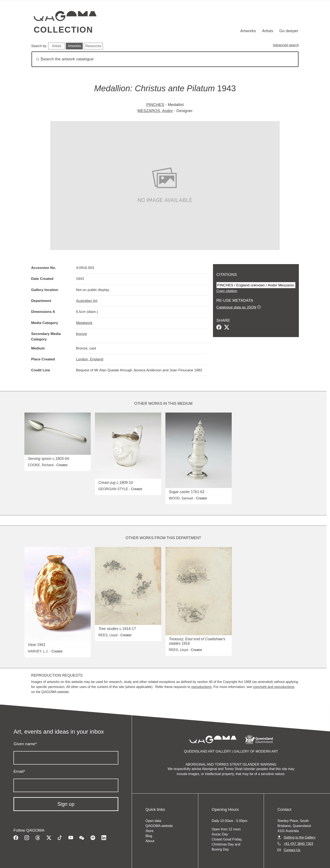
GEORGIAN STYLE (113, 489)
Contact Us (292, 850)
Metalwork (84, 323)
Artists (268, 31)
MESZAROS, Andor (155, 111)
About (150, 841)
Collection (63, 30)
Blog (149, 836)
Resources (93, 46)
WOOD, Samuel (181, 498)
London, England (90, 359)
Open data (153, 821)
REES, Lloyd (108, 635)
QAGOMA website (159, 826)
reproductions (201, 687)
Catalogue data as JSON (236, 307)
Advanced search (286, 45)
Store (149, 831)
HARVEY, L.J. (38, 651)
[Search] (165, 59)
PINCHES (155, 105)
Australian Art (87, 301)
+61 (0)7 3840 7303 (298, 844)
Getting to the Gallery (300, 837)
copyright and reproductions (274, 687)
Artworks (248, 31)
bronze (81, 334)
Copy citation (227, 291)
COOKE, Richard (41, 465)
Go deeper (289, 31)
